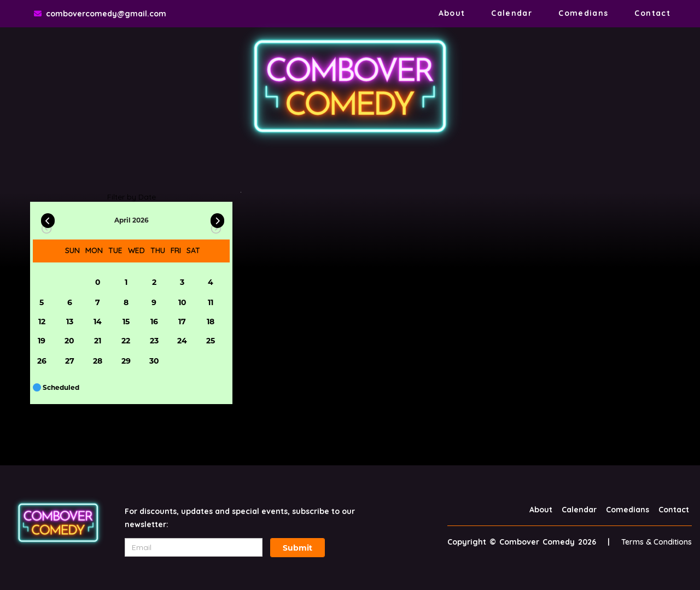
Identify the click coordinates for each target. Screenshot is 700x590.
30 (154, 361)
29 (126, 361)
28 (98, 361)
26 (42, 361)
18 (211, 322)
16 (154, 322)
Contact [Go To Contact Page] (652, 13)
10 (182, 302)
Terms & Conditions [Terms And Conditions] (657, 542)
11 (211, 302)
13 (70, 322)
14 (98, 322)
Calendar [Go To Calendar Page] (512, 13)
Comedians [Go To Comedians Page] (583, 13)
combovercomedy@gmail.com (106, 14)
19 (42, 341)
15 (126, 322)
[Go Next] (217, 218)
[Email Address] (194, 547)
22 (126, 341)
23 (154, 341)
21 (98, 341)
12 (42, 322)
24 (182, 341)
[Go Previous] (48, 218)
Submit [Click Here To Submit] (297, 548)
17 (182, 322)
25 (211, 341)
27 (70, 361)
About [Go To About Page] (452, 13)
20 (69, 341)
